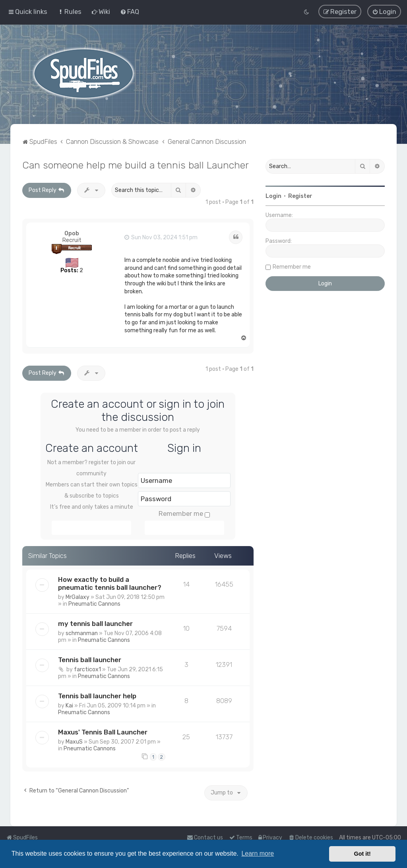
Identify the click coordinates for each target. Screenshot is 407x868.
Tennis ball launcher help (97, 695)
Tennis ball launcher (90, 659)
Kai (69, 705)
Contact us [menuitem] (205, 838)
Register (300, 195)
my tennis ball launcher (95, 623)
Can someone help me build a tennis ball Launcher (136, 164)
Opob (72, 233)
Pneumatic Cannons (94, 603)
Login (273, 195)
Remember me (184, 513)
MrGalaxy (78, 596)
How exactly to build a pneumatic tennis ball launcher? (110, 583)
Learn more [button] (258, 853)
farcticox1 (87, 669)
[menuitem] (69, 12)
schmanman (82, 633)
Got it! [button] (362, 854)
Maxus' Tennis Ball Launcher (103, 731)
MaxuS (74, 741)
